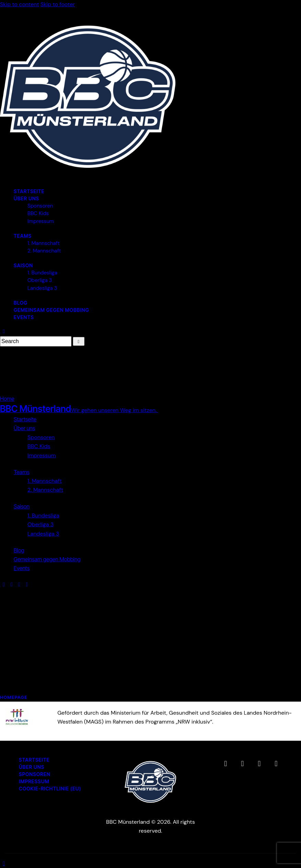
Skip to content (20, 4)
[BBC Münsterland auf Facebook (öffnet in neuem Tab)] (225, 764)
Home (7, 399)
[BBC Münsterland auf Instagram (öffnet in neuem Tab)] (242, 764)
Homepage (14, 697)
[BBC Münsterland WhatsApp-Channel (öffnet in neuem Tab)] (276, 764)
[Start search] (79, 341)
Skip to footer (58, 4)
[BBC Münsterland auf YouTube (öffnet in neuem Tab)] (259, 764)
